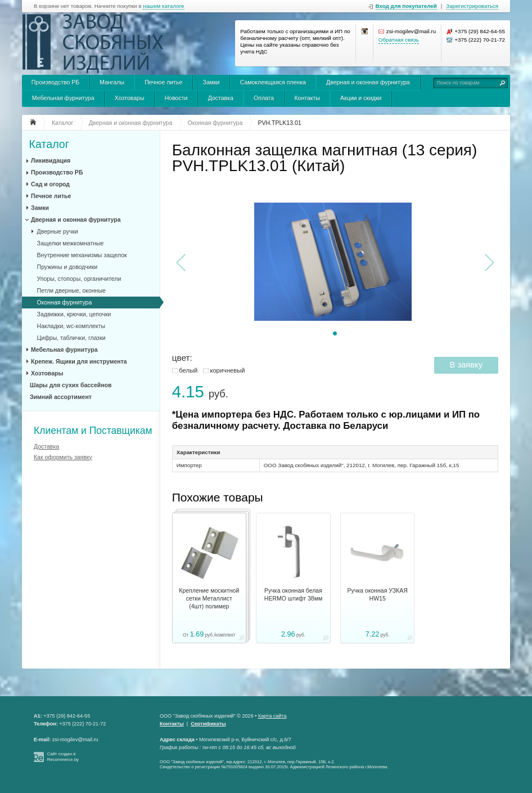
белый (188, 370)
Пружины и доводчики (67, 267)
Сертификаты (208, 724)
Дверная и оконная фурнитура (368, 82)
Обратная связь (399, 40)
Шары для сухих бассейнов (71, 385)
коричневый (227, 370)
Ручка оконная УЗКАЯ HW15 (378, 594)
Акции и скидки (361, 98)
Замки (211, 82)
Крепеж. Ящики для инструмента (79, 361)
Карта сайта (272, 716)
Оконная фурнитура (65, 302)
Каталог (49, 144)
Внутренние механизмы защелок (82, 255)
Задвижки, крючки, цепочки (74, 314)
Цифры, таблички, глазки (71, 338)
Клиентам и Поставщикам (93, 431)
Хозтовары (130, 98)
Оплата (264, 98)
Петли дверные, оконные (71, 290)
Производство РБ (55, 82)
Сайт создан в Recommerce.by (63, 757)
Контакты (307, 98)
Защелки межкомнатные (71, 243)
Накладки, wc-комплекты (71, 326)
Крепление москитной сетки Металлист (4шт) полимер (209, 598)
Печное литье (163, 82)
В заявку (466, 365)
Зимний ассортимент (61, 397)
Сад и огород (50, 184)
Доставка (221, 98)
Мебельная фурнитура (63, 98)
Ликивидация (51, 160)
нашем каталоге (163, 6)
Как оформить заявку (63, 457)
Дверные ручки (58, 231)
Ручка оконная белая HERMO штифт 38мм (293, 594)
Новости (176, 98)
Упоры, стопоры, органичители (79, 279)
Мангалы (112, 82)
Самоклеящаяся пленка (273, 82)
